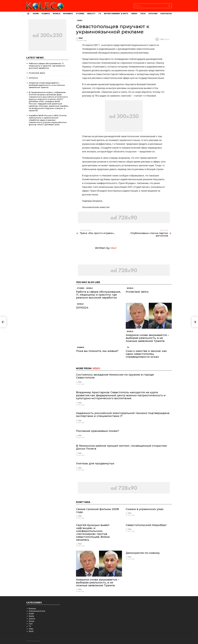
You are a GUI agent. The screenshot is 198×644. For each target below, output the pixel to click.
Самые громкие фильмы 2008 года (97, 511)
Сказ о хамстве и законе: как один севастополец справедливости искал (146, 354)
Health (31, 614)
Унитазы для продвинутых (95, 463)
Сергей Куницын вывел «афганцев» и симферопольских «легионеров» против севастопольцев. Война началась (93, 532)
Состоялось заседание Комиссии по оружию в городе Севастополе (115, 376)
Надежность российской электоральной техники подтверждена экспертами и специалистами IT (123, 414)
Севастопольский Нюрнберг (146, 525)
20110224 (82, 308)
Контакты (166, 14)
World (57, 14)
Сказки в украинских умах (145, 509)
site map (153, 14)
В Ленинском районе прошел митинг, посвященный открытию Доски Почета (121, 447)
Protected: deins (137, 292)
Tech (143, 14)
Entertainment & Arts (116, 14)
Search (169, 6)
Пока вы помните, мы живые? (97, 351)
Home (36, 14)
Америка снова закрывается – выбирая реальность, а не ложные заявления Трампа (147, 338)
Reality (91, 14)
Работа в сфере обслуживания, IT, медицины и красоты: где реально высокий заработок (98, 295)
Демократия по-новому (143, 553)
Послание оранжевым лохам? (97, 431)
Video (134, 14)
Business (68, 14)
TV (100, 14)
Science (46, 14)
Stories (80, 14)
